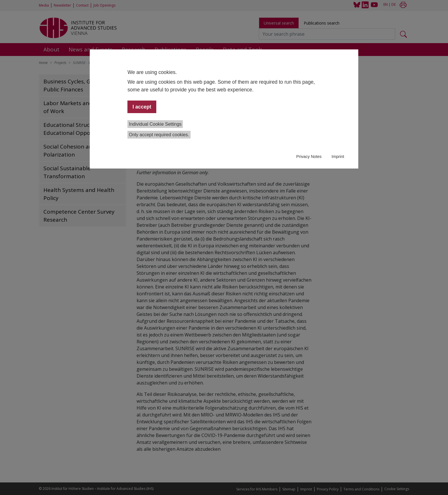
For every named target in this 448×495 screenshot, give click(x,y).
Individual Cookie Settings (155, 124)
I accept (142, 107)
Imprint (338, 157)
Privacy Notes (309, 157)
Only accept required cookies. (159, 135)
